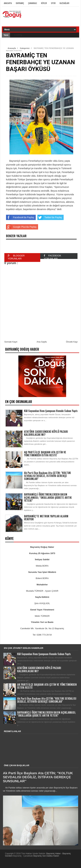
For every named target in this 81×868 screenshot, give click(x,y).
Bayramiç (20, 3)
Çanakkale (33, 3)
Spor (53, 3)
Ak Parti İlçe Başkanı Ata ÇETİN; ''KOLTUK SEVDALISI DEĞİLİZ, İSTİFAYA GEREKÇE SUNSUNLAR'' (47, 476)
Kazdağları (64, 3)
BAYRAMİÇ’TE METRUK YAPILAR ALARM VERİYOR (46, 518)
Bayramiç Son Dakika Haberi (46, 856)
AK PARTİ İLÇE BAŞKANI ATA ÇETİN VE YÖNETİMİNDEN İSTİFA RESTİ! (45, 454)
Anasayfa (8, 3)
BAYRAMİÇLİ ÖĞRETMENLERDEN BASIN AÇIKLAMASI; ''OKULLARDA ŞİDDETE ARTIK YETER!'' (48, 497)
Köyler (44, 3)
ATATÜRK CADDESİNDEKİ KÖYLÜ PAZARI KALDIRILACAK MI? (46, 433)
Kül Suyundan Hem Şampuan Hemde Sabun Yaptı (51, 411)
